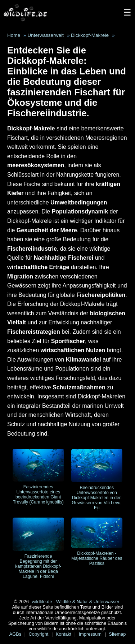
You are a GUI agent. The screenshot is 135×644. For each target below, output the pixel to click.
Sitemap (117, 634)
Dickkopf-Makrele (90, 35)
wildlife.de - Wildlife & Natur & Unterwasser (75, 602)
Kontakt (64, 634)
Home (14, 35)
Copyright (39, 634)
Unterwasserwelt (45, 35)
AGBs (16, 634)
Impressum (91, 634)
